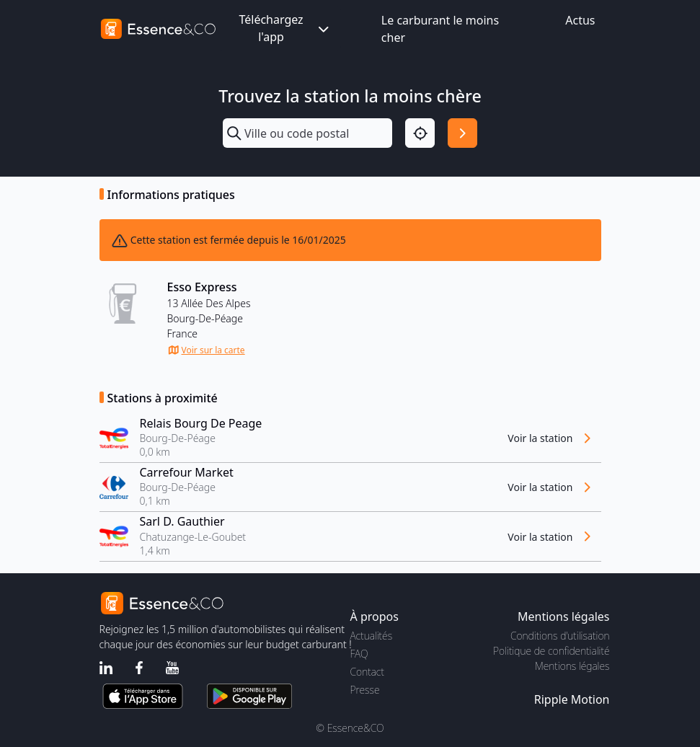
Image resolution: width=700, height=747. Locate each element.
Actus (580, 20)
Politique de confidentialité (551, 651)
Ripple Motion (572, 699)
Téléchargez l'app (285, 28)
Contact (367, 672)
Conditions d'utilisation (560, 636)
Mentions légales (572, 666)
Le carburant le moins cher (440, 29)
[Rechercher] (462, 133)
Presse (365, 690)
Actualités (372, 636)
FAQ (359, 654)
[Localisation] (420, 133)
